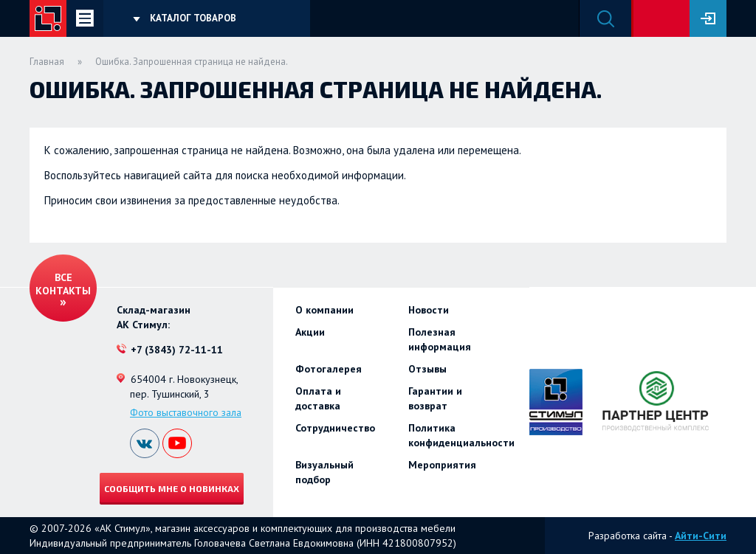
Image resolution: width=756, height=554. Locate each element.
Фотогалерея (329, 369)
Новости (429, 310)
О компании (324, 310)
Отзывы (427, 369)
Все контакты (63, 284)
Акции (310, 332)
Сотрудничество (335, 428)
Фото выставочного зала (186, 412)
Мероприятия (442, 465)
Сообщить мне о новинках (172, 488)
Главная (47, 62)
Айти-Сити (701, 536)
